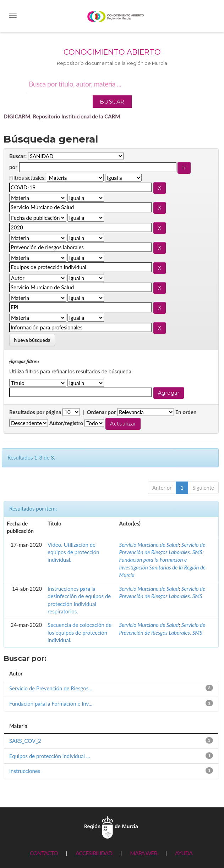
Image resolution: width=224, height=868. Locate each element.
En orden (186, 412)
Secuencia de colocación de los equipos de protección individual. (80, 632)
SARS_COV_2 (25, 741)
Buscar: (18, 156)
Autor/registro (66, 423)
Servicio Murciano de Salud (149, 545)
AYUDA (184, 853)
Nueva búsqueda (32, 340)
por (13, 167)
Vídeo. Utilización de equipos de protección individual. (73, 552)
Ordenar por (101, 412)
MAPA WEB (144, 853)
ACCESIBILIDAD (94, 853)
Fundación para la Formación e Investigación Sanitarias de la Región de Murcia (162, 567)
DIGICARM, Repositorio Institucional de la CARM (62, 116)
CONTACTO (44, 853)
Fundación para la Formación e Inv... (51, 703)
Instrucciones (25, 771)
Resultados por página (35, 412)
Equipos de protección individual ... (50, 756)
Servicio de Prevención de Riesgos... (51, 688)
